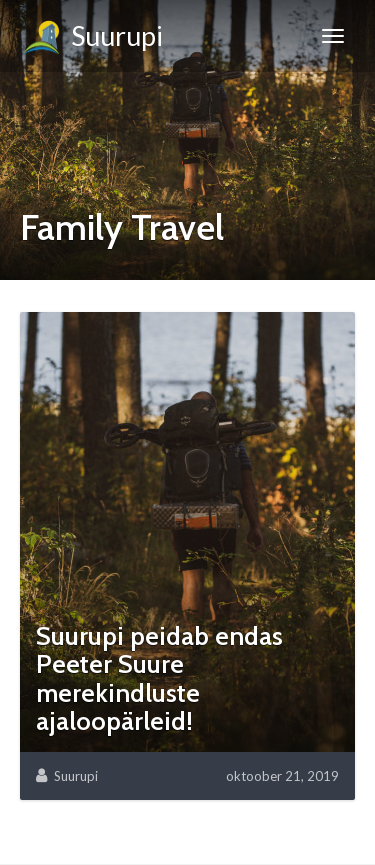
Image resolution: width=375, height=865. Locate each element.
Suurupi (91, 39)
